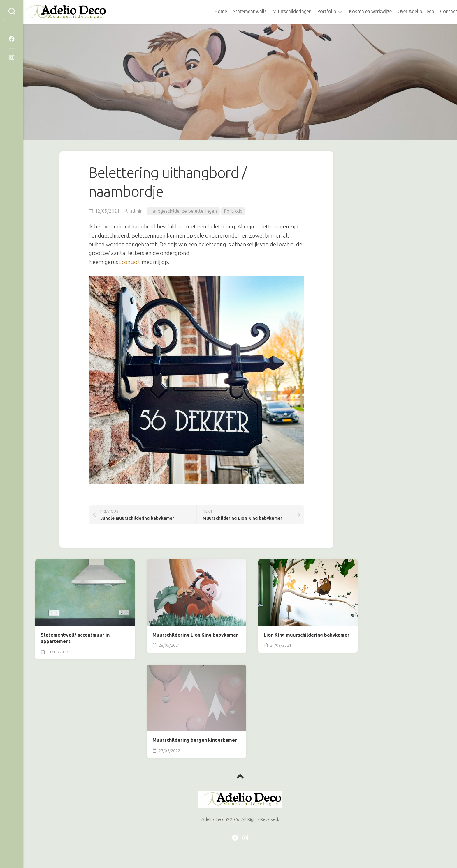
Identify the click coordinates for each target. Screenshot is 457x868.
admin (136, 211)
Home (209, 11)
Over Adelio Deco (404, 11)
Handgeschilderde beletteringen (183, 211)
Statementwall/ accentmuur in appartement (75, 638)
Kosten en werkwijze (359, 11)
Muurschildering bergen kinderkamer (195, 740)
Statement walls (238, 11)
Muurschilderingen (280, 11)
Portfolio (315, 11)
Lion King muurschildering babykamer (307, 635)
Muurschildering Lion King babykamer (195, 635)
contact (131, 262)
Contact (437, 11)
